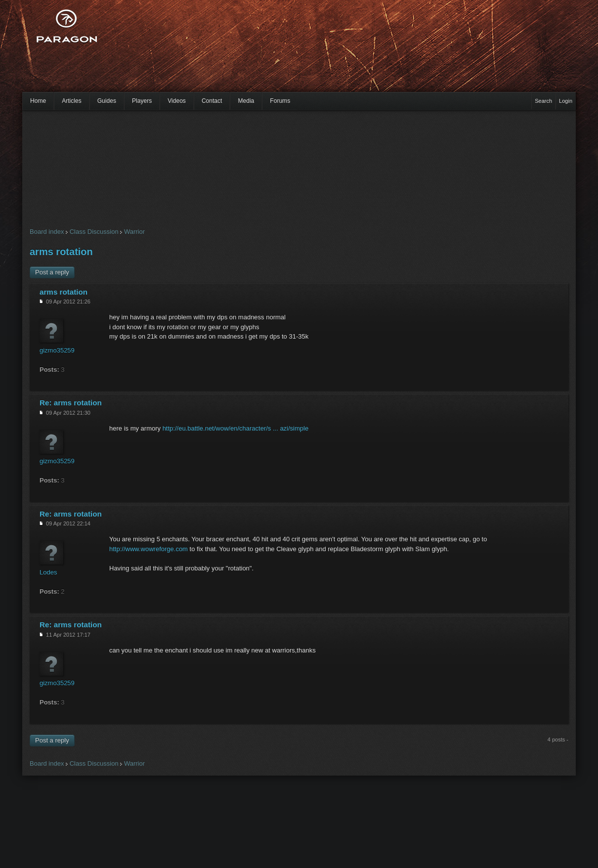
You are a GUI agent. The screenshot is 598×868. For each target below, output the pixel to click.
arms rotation (61, 252)
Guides (107, 101)
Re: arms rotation (71, 403)
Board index (47, 232)
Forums (280, 101)
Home (38, 101)
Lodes (48, 572)
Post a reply (52, 272)
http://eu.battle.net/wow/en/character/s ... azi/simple (236, 428)
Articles (72, 101)
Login (566, 101)
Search (543, 101)
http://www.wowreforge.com (149, 549)
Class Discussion (94, 232)
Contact (212, 101)
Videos (177, 101)
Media (246, 101)
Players (142, 101)
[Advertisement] (214, 52)
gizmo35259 (57, 350)
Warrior (134, 232)
